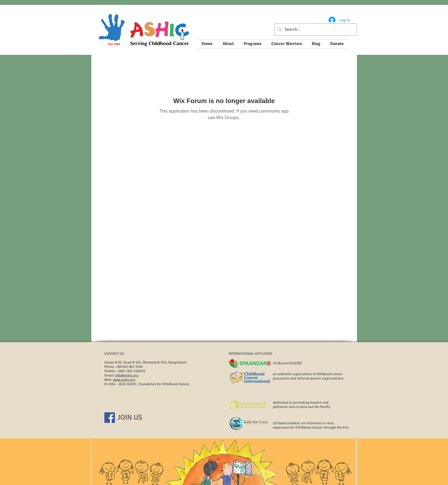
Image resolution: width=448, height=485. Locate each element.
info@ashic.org (127, 375)
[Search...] (315, 29)
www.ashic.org (124, 380)
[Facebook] (110, 418)
